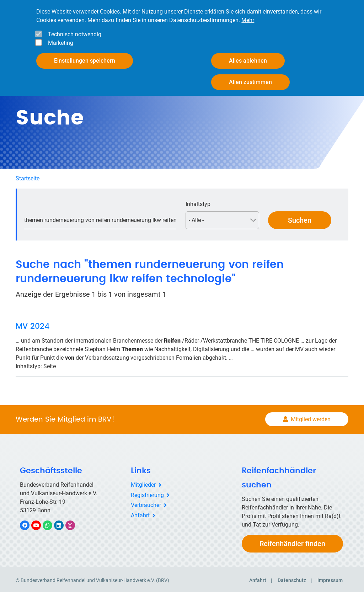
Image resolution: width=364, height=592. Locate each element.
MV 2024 (33, 324)
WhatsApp (51, 523)
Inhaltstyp (198, 202)
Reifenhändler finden (292, 541)
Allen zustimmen (250, 82)
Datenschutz (292, 578)
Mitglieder (143, 483)
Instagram (74, 523)
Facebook (28, 523)
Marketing (61, 43)
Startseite (28, 176)
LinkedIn (62, 523)
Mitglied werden (311, 417)
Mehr (248, 20)
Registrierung (147, 493)
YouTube (40, 523)
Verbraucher (146, 503)
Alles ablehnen (248, 61)
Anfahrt (140, 514)
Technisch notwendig (75, 34)
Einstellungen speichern (85, 61)
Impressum (330, 578)
